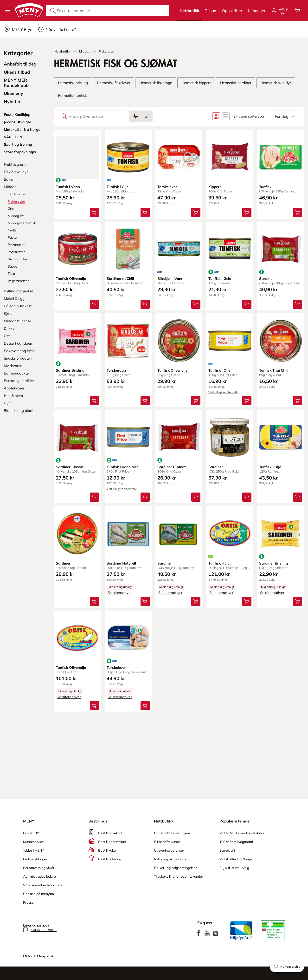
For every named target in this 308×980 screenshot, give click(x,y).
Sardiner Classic (70, 467)
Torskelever (167, 187)
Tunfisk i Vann (68, 187)
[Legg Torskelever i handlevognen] (196, 212)
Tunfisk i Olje (118, 187)
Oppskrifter (232, 11)
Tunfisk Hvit (219, 563)
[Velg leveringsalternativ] (18, 29)
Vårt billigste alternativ (223, 392)
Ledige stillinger (35, 859)
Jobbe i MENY (34, 850)
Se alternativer (120, 593)
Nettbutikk (189, 11)
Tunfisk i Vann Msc (123, 467)
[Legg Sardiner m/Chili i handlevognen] (145, 304)
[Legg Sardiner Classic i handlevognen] (94, 497)
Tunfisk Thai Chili (274, 371)
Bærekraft (227, 850)
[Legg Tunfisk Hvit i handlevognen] (247, 601)
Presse (28, 902)
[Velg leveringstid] (57, 29)
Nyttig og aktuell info (170, 859)
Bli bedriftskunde (167, 842)
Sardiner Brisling (70, 371)
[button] (8, 11)
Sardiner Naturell (121, 563)
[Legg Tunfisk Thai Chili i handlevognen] (298, 401)
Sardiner (266, 279)
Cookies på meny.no (38, 894)
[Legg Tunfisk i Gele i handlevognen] (247, 304)
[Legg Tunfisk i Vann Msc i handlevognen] (145, 497)
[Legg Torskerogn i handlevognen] (145, 401)
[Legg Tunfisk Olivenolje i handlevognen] (94, 304)
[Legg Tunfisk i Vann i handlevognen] (94, 212)
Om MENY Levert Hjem (172, 833)
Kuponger (257, 11)
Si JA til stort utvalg (234, 868)
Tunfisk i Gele (220, 279)
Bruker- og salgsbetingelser (175, 868)
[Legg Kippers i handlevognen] (247, 212)
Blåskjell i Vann (170, 279)
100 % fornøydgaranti (236, 842)
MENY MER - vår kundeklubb (242, 833)
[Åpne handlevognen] (297, 11)
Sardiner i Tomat (172, 467)
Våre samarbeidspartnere (43, 885)
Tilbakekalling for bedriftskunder (179, 876)
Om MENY (31, 833)
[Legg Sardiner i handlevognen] (298, 304)
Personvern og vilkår (39, 868)
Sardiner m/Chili (120, 279)
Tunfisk (265, 187)
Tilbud (211, 11)
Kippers (215, 187)
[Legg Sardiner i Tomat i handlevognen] (196, 497)
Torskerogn (116, 371)
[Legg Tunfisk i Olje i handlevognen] (145, 212)
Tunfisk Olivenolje (71, 279)
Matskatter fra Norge (236, 859)
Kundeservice (33, 842)
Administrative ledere (39, 876)
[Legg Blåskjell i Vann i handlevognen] (196, 304)
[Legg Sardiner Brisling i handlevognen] (94, 401)
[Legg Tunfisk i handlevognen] (298, 212)
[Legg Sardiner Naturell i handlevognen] (145, 601)
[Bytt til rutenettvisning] (216, 116)
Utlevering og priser (169, 850)
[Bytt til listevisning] (226, 116)
